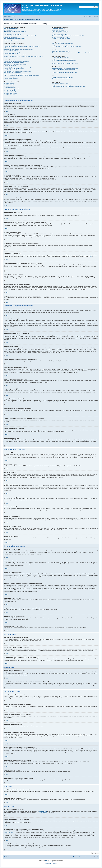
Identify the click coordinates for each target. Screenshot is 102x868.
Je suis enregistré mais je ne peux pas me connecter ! (16, 33)
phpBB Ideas (78, 821)
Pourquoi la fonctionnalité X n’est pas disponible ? (63, 85)
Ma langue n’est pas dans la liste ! (11, 51)
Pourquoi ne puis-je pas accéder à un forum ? (14, 70)
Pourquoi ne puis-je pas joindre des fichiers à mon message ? (17, 71)
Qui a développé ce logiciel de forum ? (61, 84)
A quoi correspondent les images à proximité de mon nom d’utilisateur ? (20, 52)
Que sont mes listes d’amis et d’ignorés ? (61, 51)
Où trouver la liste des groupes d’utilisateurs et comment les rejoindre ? (68, 33)
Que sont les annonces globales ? (11, 89)
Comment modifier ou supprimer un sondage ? (14, 68)
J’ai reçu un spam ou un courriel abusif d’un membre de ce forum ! (67, 46)
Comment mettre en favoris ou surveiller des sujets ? (64, 70)
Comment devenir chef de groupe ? (60, 34)
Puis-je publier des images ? (10, 88)
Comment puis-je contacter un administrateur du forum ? (65, 88)
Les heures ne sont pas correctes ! (11, 48)
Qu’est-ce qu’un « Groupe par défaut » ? (61, 37)
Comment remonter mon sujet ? (11, 78)
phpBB (90, 257)
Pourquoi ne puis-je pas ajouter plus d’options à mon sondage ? (18, 67)
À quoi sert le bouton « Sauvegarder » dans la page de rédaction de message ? (21, 76)
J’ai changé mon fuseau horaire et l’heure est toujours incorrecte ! (18, 49)
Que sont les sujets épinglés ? (10, 92)
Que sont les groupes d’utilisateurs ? (60, 32)
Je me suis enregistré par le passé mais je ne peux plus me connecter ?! (20, 36)
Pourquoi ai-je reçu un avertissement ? (12, 73)
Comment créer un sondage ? (10, 66)
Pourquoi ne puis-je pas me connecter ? (13, 34)
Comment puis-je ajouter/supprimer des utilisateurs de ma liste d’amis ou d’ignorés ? (71, 53)
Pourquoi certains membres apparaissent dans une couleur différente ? (68, 36)
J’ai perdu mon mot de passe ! (10, 37)
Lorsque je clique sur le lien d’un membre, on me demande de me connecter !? (23, 56)
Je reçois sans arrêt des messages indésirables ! (63, 45)
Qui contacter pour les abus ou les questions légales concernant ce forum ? (69, 87)
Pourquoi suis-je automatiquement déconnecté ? (14, 39)
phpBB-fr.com (53, 862)
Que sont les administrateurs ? (59, 29)
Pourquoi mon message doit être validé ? (13, 77)
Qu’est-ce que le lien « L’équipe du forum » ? (62, 39)
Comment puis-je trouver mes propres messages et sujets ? (65, 63)
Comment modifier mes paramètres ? (12, 45)
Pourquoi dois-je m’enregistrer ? (11, 29)
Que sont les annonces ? (9, 90)
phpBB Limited (43, 811)
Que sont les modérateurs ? (58, 30)
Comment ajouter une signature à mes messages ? (15, 64)
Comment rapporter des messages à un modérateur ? (16, 74)
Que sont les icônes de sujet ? (10, 95)
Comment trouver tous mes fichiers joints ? (62, 79)
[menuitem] (13, 17)
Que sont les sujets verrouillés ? (11, 93)
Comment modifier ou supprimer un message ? (14, 63)
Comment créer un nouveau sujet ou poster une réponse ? (17, 61)
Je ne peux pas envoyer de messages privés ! (62, 44)
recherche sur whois (8, 833)
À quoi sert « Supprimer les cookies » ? (12, 40)
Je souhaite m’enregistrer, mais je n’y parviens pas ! (15, 32)
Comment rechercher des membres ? (60, 62)
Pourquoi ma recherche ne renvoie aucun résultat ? (64, 59)
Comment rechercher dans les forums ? (61, 58)
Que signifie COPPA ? (8, 30)
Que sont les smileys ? (9, 86)
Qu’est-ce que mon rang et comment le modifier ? (15, 55)
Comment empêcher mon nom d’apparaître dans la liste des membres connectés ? (22, 46)
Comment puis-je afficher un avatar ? (12, 53)
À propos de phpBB (43, 813)
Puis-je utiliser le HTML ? (9, 85)
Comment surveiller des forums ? (59, 71)
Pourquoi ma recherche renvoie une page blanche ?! (64, 60)
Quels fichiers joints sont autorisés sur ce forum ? (63, 77)
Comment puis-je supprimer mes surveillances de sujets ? (65, 72)
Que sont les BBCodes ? (9, 83)
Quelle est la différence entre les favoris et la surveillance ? (65, 68)
